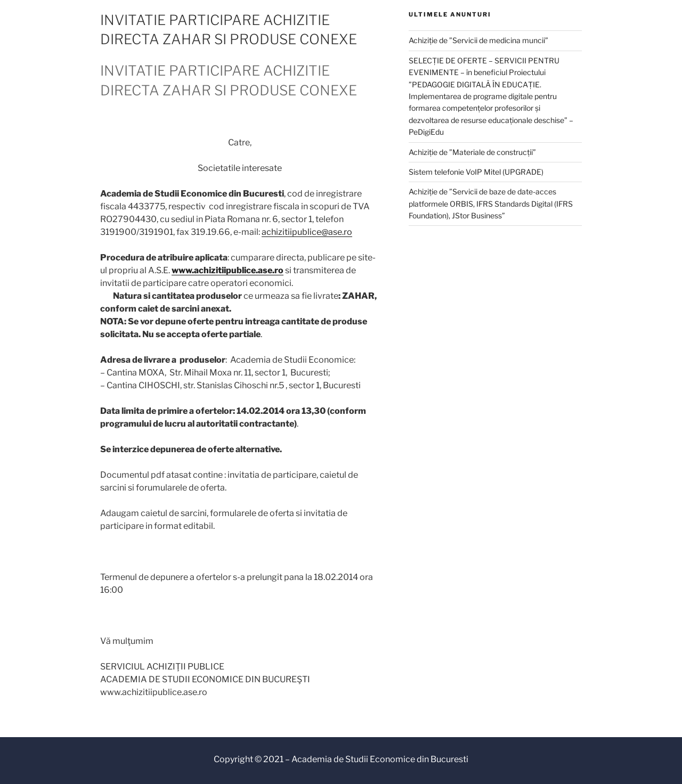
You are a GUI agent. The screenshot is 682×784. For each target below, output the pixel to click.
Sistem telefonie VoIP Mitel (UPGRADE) (476, 172)
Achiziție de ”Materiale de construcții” (472, 152)
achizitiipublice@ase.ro (307, 232)
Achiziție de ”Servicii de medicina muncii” (478, 40)
